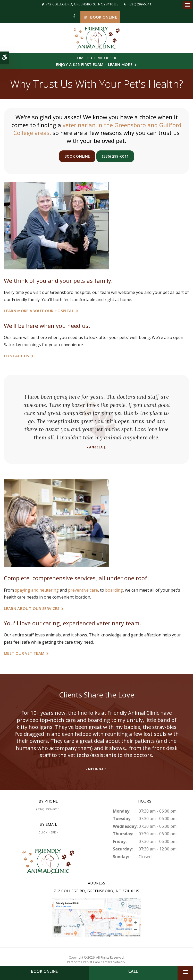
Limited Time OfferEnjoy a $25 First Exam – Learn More (94, 61)
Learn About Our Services (32, 608)
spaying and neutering (37, 590)
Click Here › (48, 832)
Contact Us (16, 356)
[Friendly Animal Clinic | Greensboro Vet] (96, 917)
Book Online (100, 17)
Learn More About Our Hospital (39, 311)
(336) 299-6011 (140, 4)
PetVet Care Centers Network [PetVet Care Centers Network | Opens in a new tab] (104, 962)
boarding (114, 590)
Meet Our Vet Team (24, 653)
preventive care (83, 590)
